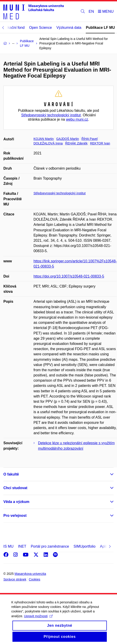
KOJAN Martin (44, 139)
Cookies (35, 579)
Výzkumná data (69, 28)
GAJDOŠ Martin (67, 139)
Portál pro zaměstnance (50, 546)
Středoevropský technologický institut (51, 115)
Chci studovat (15, 488)
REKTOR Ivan (100, 143)
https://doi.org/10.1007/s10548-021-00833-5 (69, 276)
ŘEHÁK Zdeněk (76, 143)
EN (91, 11)
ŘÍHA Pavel (90, 139)
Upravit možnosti (38, 620)
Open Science (41, 28)
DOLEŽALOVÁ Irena (48, 143)
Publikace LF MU (100, 28)
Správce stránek (15, 579)
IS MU (8, 546)
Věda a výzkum (16, 502)
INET (22, 546)
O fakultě (11, 474)
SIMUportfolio (85, 546)
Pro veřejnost (15, 516)
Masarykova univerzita (30, 574)
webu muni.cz (77, 119)
